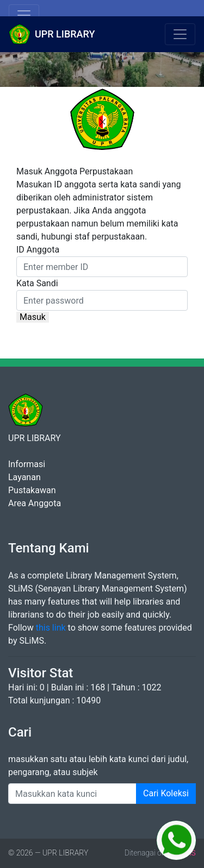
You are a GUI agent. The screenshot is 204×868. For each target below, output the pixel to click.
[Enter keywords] (72, 794)
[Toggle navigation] (24, 15)
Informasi (27, 464)
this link (51, 628)
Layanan (24, 477)
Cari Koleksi (166, 793)
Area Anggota (35, 503)
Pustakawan (32, 490)
